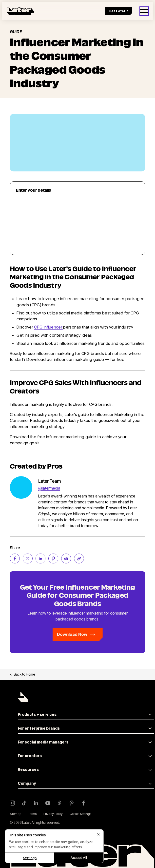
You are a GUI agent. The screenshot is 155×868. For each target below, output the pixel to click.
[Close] (98, 834)
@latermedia (49, 488)
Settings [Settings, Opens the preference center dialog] (30, 858)
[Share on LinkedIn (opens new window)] (40, 558)
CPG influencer (49, 327)
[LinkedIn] (36, 803)
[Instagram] (12, 803)
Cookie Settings (80, 814)
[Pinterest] (72, 803)
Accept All (79, 858)
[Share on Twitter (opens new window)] (28, 558)
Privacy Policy (53, 814)
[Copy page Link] (79, 558)
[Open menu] (144, 11)
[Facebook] (83, 803)
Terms (32, 814)
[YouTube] (48, 803)
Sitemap (16, 814)
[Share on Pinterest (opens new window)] (53, 558)
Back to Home (22, 674)
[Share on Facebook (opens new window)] (15, 558)
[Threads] (60, 803)
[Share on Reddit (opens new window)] (66, 558)
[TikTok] (24, 803)
